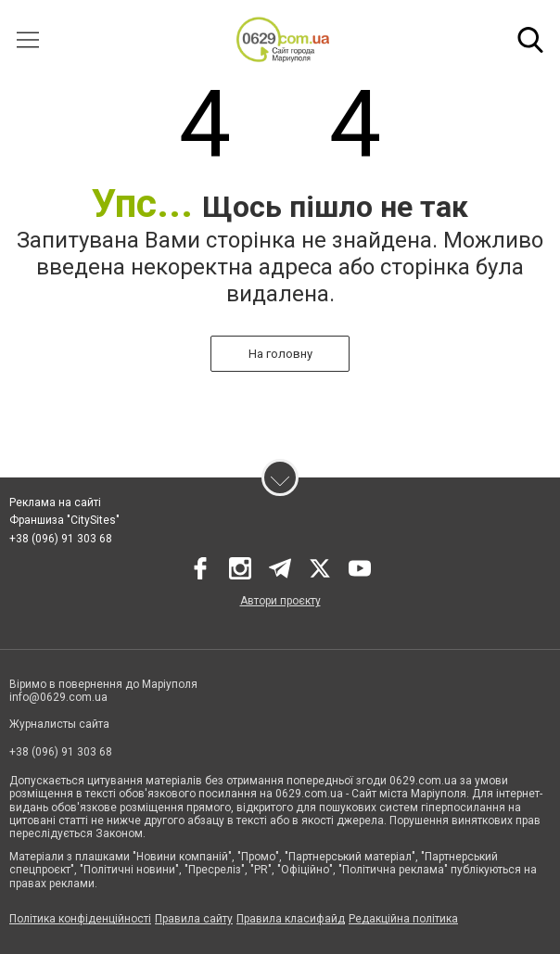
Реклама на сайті (55, 502)
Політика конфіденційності (80, 919)
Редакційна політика (403, 919)
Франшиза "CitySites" (64, 520)
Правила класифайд (291, 919)
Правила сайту (194, 919)
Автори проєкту (280, 601)
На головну (280, 354)
